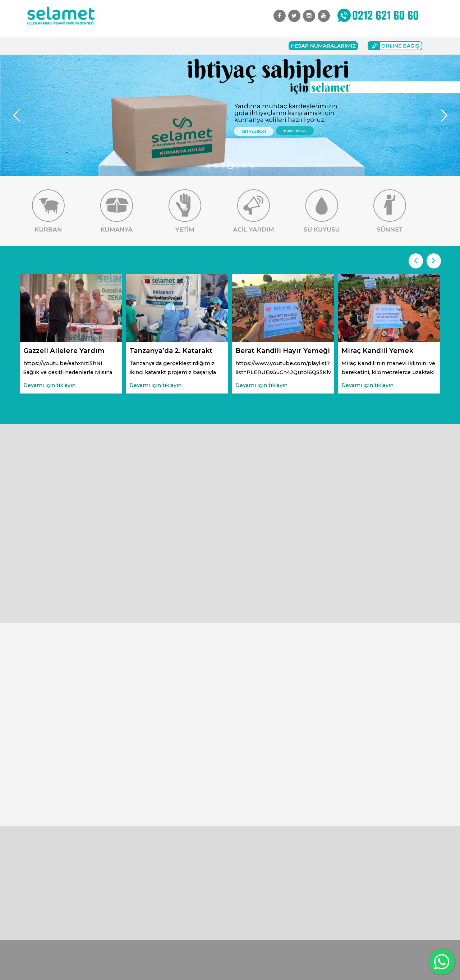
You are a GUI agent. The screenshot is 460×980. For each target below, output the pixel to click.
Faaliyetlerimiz (115, 46)
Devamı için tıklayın (49, 385)
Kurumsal (74, 46)
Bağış (149, 46)
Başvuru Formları (188, 46)
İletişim (228, 46)
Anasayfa (41, 46)
